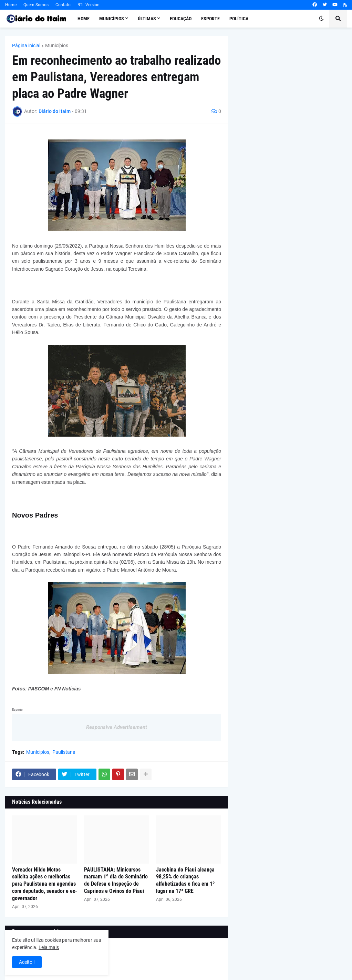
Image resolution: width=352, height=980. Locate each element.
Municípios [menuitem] (112, 19)
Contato (63, 5)
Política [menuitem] (239, 19)
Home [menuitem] (84, 19)
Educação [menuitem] (181, 19)
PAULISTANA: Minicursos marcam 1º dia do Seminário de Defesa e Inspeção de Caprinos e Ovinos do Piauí (116, 880)
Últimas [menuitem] (147, 19)
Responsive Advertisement (117, 727)
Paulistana (64, 752)
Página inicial (26, 45)
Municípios (57, 45)
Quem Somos (36, 5)
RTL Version (89, 5)
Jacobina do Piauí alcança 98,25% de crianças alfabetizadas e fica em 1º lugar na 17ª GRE (185, 880)
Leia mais (49, 947)
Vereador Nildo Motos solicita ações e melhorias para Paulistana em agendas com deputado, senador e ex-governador (45, 884)
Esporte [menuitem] (210, 19)
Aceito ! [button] (27, 962)
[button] (321, 19)
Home (11, 5)
